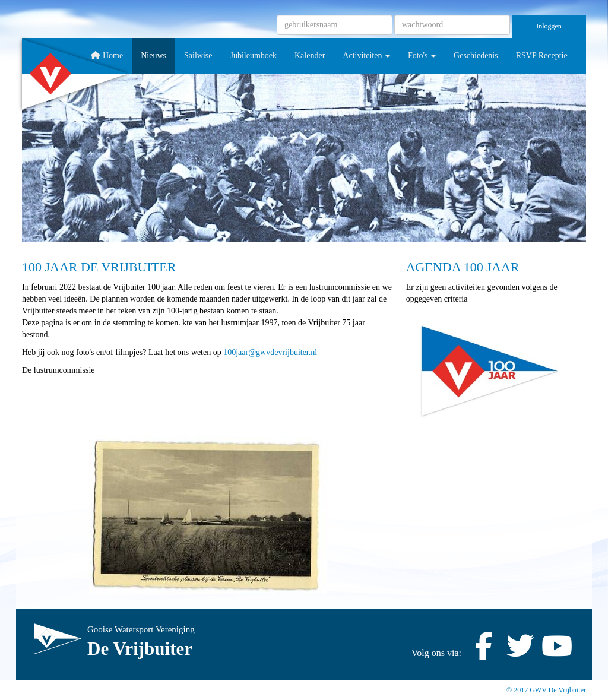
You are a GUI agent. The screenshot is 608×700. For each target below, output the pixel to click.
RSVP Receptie (542, 56)
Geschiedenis (476, 56)
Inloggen (549, 26)
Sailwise (198, 56)
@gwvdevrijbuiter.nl (270, 352)
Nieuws (153, 56)
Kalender (310, 56)
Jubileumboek (253, 56)
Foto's (422, 56)
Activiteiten (366, 56)
